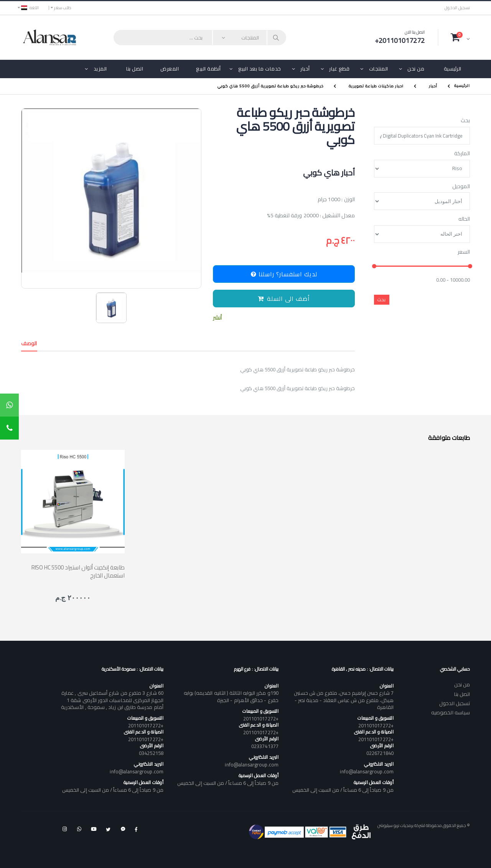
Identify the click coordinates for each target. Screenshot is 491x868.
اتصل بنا (135, 69)
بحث (465, 121)
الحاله (464, 219)
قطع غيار (339, 69)
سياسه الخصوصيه (451, 712)
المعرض (170, 69)
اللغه (30, 8)
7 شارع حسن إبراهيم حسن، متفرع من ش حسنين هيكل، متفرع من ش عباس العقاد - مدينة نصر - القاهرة (344, 700)
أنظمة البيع (208, 69)
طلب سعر (63, 8)
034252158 (151, 753)
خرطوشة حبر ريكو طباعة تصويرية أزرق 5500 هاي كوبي (270, 86)
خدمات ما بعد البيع (260, 69)
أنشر (217, 318)
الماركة (462, 154)
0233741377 (265, 746)
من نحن (416, 69)
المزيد (100, 69)
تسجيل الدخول (457, 8)
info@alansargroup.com (367, 771)
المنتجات (379, 69)
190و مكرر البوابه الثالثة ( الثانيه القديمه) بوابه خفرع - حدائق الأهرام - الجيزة (231, 696)
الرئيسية (453, 69)
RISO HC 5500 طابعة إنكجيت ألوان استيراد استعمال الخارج (78, 571)
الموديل (461, 187)
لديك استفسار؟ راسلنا (284, 274)
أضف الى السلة (284, 299)
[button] (460, 37)
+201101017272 (376, 725)
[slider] (374, 267)
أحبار (305, 69)
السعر (464, 252)
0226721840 (380, 753)
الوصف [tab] (29, 343)
